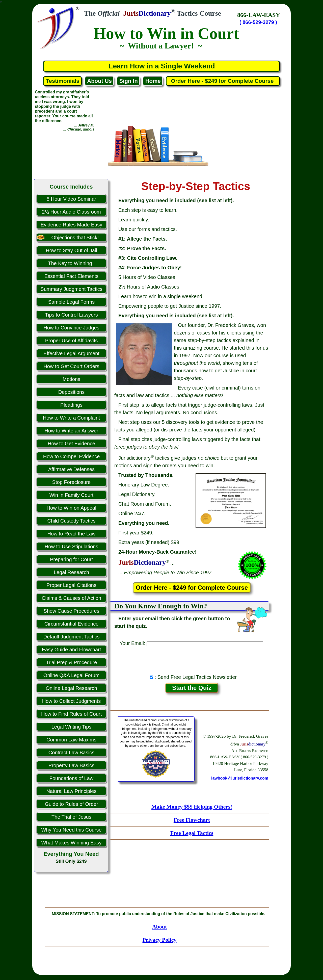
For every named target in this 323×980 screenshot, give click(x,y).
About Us (99, 81)
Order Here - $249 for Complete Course (223, 81)
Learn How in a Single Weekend (162, 66)
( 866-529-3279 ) (258, 22)
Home (153, 81)
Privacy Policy (159, 940)
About (160, 927)
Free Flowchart (192, 820)
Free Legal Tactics (192, 833)
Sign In (129, 81)
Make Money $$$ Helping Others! (192, 807)
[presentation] (192, 659)
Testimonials (63, 81)
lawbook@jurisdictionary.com (240, 778)
